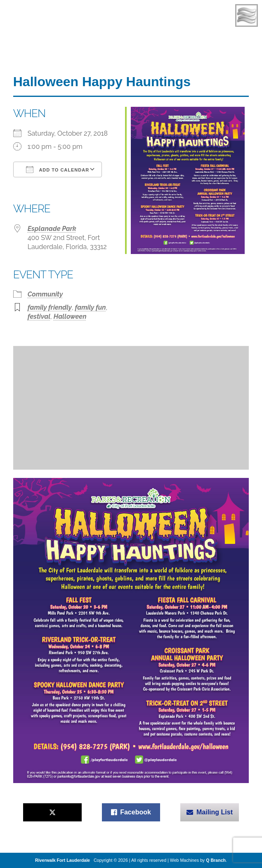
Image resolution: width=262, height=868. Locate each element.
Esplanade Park (52, 229)
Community (45, 294)
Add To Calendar (58, 169)
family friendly (50, 307)
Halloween (70, 316)
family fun (91, 307)
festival (39, 316)
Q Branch (216, 860)
